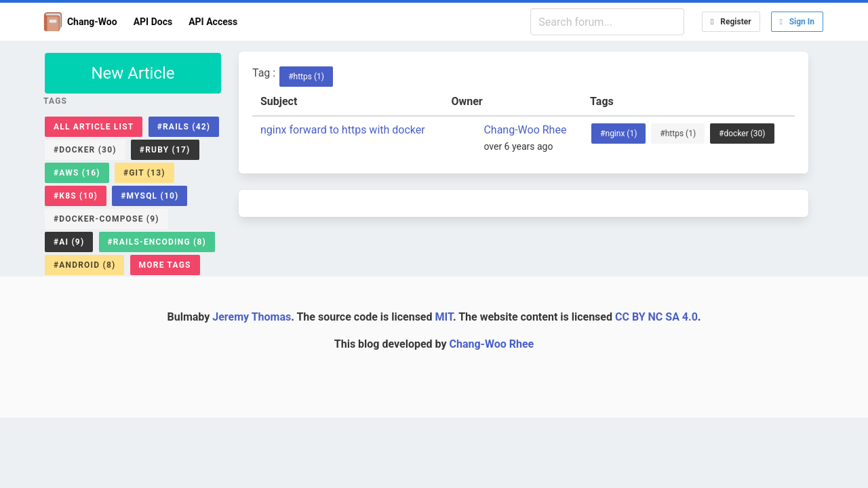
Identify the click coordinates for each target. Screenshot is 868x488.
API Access (213, 22)
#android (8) (84, 265)
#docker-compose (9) (106, 219)
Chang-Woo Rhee (525, 130)
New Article (133, 73)
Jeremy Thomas (252, 317)
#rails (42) (184, 127)
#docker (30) (85, 150)
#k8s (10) (76, 196)
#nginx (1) (618, 134)
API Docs (153, 22)
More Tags (165, 265)
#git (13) (144, 173)
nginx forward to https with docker (343, 130)
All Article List (94, 127)
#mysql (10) (150, 196)
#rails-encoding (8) (157, 242)
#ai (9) (69, 242)
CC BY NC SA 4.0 (656, 317)
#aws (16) (77, 173)
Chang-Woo (80, 22)
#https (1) (306, 77)
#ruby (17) (165, 150)
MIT (443, 317)
